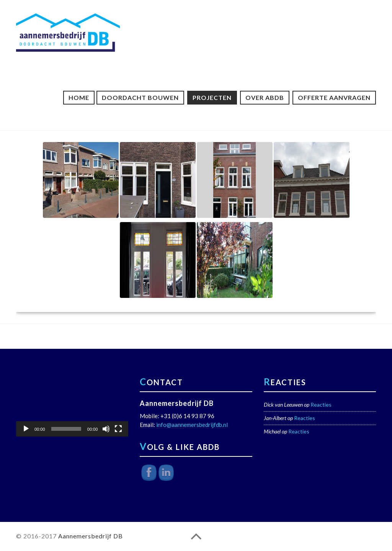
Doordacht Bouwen (140, 97)
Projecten (212, 97)
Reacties (321, 405)
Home (79, 97)
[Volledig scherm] (118, 429)
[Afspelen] (26, 429)
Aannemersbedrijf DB (91, 536)
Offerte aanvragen (334, 97)
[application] (72, 405)
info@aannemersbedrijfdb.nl (192, 425)
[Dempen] (106, 429)
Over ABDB (265, 97)
